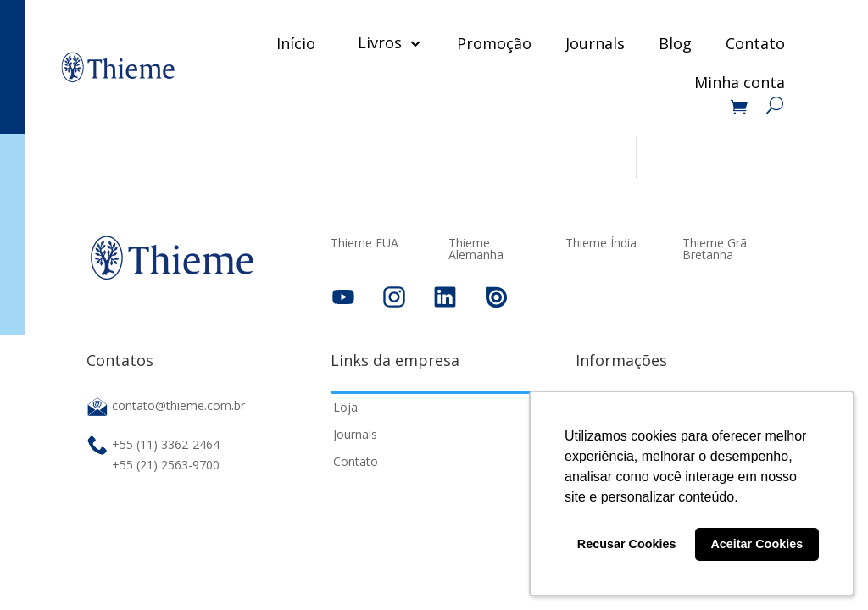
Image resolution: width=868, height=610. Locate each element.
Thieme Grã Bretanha (715, 250)
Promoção (494, 43)
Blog (675, 43)
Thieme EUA (364, 244)
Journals (595, 43)
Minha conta (740, 84)
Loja (345, 407)
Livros (380, 42)
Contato (755, 43)
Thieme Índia (601, 244)
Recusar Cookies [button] (627, 544)
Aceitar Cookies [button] (757, 544)
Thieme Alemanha (476, 250)
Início (296, 43)
